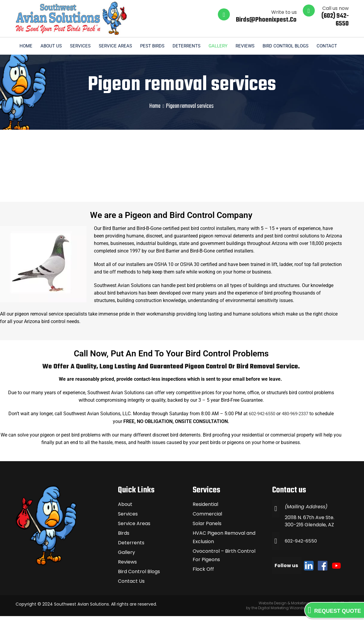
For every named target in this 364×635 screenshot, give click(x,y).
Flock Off (203, 588)
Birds (124, 552)
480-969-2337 (296, 433)
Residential (205, 523)
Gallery (252, 46)
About (125, 523)
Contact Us (131, 600)
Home (54, 46)
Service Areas (147, 46)
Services (111, 46)
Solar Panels (207, 542)
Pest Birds (184, 46)
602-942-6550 (260, 433)
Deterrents (220, 46)
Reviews (280, 46)
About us (81, 46)
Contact (334, 65)
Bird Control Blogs (321, 46)
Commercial (207, 533)
